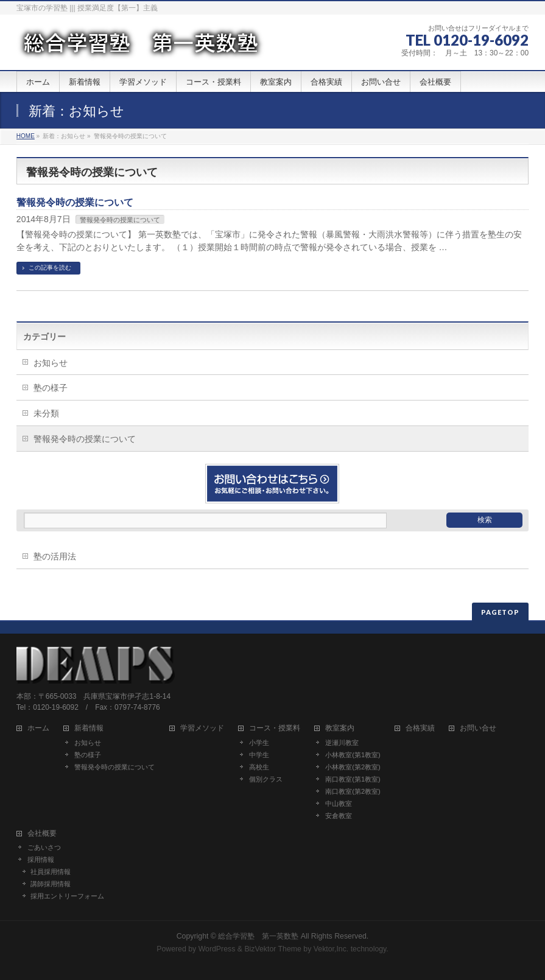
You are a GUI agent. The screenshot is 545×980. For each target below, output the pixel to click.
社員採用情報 (51, 872)
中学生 (259, 755)
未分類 (46, 413)
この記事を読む (50, 268)
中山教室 (339, 803)
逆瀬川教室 (342, 743)
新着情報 (89, 728)
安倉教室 (339, 816)
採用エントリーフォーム (67, 896)
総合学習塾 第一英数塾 (258, 936)
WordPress (217, 949)
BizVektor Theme (273, 949)
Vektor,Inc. (331, 949)
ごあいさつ (44, 847)
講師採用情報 (51, 884)
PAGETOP (500, 612)
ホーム (38, 728)
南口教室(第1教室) (353, 779)
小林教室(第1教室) (353, 755)
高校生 (259, 767)
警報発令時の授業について (75, 202)
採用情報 (41, 859)
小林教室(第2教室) (353, 767)
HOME (26, 136)
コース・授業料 (275, 728)
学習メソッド (202, 728)
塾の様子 (51, 388)
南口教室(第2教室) (353, 791)
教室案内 (340, 728)
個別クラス (266, 779)
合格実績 (420, 728)
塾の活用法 (55, 556)
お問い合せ (478, 728)
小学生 (259, 743)
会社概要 (42, 834)
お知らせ (51, 363)
